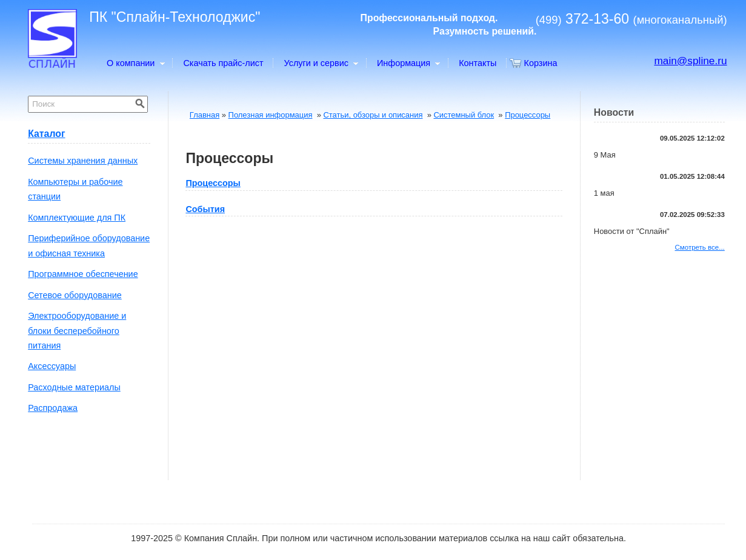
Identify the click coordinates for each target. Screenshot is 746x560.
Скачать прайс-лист (223, 63)
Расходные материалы (74, 387)
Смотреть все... (700, 247)
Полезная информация (271, 115)
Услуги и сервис (321, 63)
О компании (135, 63)
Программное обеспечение (83, 274)
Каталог (46, 134)
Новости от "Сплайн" (632, 231)
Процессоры (528, 115)
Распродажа (53, 408)
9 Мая (605, 155)
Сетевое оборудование (75, 295)
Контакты (478, 63)
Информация (408, 63)
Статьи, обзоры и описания (373, 115)
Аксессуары (52, 366)
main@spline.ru (690, 61)
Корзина (541, 63)
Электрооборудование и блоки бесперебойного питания (77, 331)
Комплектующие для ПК (77, 218)
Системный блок (464, 115)
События (205, 209)
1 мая (604, 193)
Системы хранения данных (83, 161)
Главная (205, 115)
